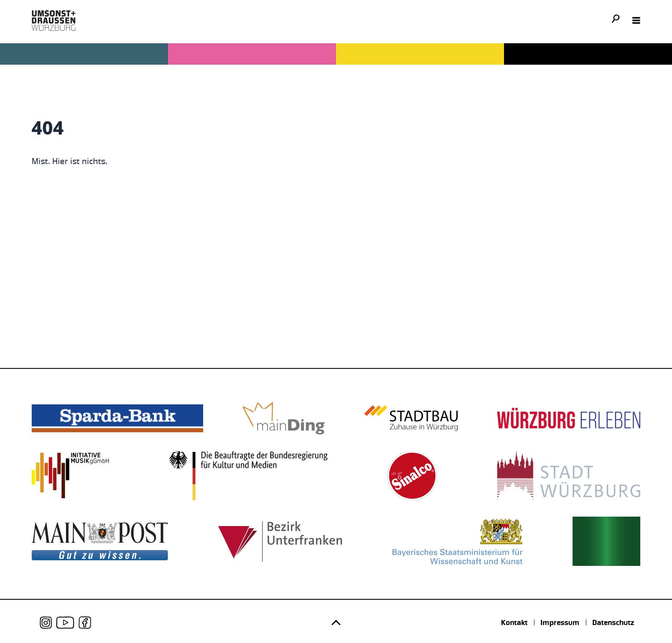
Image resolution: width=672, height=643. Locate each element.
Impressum (560, 622)
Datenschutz (613, 622)
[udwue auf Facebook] (85, 623)
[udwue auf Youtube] (65, 623)
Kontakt (514, 622)
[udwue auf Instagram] (46, 623)
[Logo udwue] (54, 21)
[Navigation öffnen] (636, 21)
